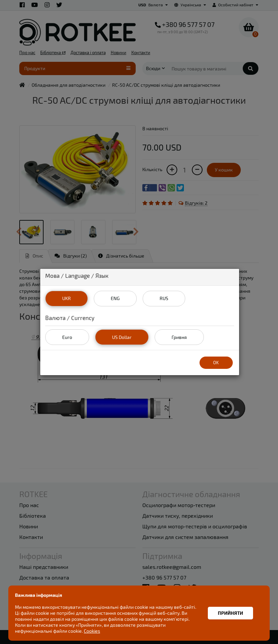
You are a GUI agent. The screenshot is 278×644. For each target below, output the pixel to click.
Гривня (179, 337)
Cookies (92, 631)
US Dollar (122, 337)
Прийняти (230, 613)
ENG (115, 298)
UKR (67, 298)
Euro (67, 337)
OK (216, 363)
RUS (164, 298)
